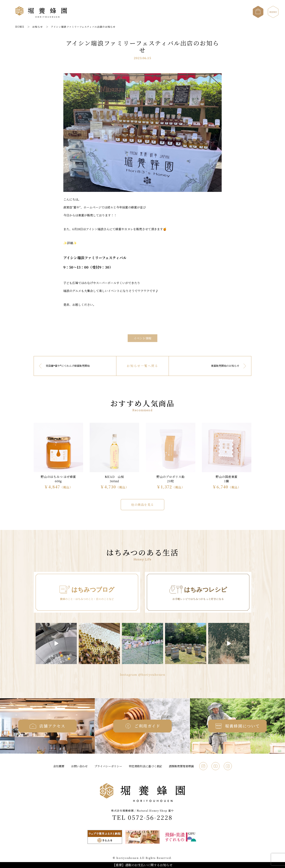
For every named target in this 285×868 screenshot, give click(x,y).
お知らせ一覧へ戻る (142, 366)
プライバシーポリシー (108, 766)
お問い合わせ (79, 766)
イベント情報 (142, 338)
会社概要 (59, 766)
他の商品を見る (142, 505)
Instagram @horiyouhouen (143, 674)
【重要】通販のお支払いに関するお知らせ (142, 865)
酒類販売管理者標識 (181, 766)
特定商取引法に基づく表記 (145, 766)
